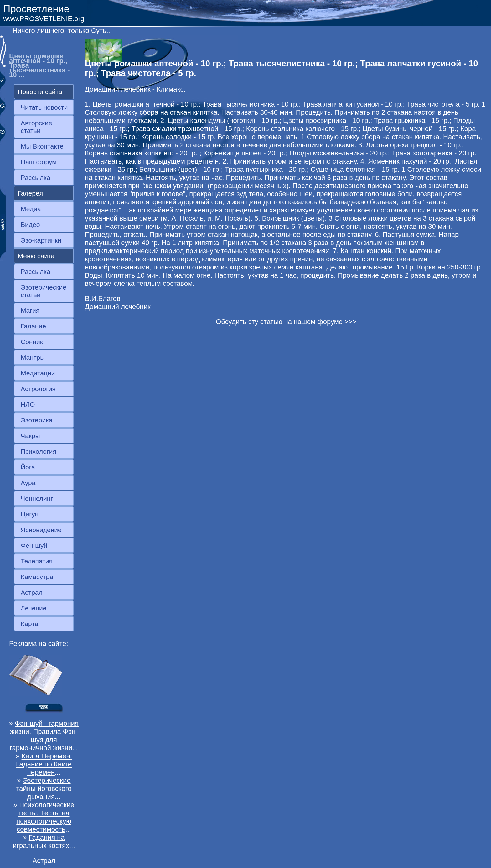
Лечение (34, 608)
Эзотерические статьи (44, 291)
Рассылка (36, 178)
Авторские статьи (36, 127)
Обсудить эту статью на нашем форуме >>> (286, 322)
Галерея (31, 193)
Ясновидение (41, 530)
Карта (29, 624)
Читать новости (44, 107)
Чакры (30, 436)
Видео (30, 225)
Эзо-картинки (41, 240)
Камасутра (37, 577)
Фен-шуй (34, 545)
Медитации (38, 373)
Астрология (38, 389)
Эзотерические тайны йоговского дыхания (44, 789)
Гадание (33, 326)
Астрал (32, 592)
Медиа (31, 209)
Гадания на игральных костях (41, 842)
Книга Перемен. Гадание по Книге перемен (44, 764)
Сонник (32, 342)
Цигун (30, 514)
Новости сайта (40, 92)
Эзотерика (37, 420)
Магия (30, 310)
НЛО (28, 404)
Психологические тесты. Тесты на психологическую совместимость (45, 817)
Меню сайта (36, 256)
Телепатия (37, 561)
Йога (28, 467)
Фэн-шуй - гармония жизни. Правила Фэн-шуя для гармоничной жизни (44, 736)
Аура (28, 483)
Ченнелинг (37, 498)
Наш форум (39, 162)
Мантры (33, 357)
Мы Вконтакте (42, 146)
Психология (39, 451)
